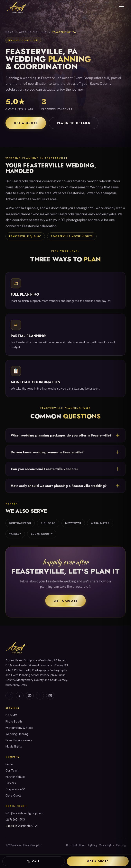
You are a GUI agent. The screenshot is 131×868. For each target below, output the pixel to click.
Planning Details (74, 123)
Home (9, 32)
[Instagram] (9, 696)
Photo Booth (14, 721)
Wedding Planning (33, 32)
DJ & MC (11, 715)
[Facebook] (40, 696)
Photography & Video (19, 728)
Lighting (93, 845)
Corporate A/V (15, 789)
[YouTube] (30, 696)
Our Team (12, 770)
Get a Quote (26, 123)
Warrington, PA (27, 826)
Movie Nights (14, 746)
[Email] (50, 696)
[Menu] (121, 8)
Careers (11, 783)
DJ (68, 845)
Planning (121, 845)
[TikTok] (20, 696)
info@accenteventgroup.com (24, 813)
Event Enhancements (19, 740)
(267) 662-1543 (15, 819)
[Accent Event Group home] (17, 8)
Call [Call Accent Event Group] (33, 861)
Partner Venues (15, 777)
